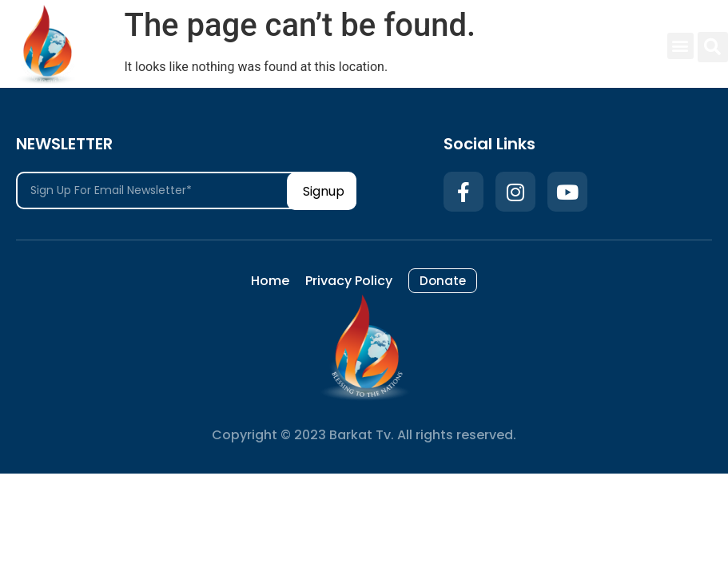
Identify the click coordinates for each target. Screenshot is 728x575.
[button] (680, 46)
